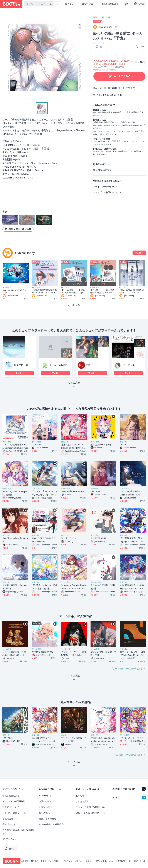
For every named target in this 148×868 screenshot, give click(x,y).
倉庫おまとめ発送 (48, 819)
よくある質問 (82, 801)
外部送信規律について (104, 861)
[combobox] (39, 4)
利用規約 (35, 861)
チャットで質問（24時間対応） (91, 807)
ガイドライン (67, 861)
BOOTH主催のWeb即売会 (51, 824)
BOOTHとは (87, 4)
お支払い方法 (103, 170)
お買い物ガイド (47, 801)
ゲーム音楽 (95, 287)
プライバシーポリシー (104, 187)
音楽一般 (106, 17)
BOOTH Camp (9, 839)
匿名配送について (11, 807)
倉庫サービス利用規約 (50, 861)
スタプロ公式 (21, 365)
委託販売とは (9, 824)
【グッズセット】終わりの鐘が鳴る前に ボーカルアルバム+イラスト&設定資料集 (102, 291)
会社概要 (25, 861)
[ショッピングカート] (126, 4)
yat (88, 365)
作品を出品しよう (110, 4)
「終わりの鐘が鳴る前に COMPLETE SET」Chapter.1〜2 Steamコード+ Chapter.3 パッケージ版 (45, 291)
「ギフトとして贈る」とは (109, 95)
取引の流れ (101, 164)
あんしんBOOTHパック (103, 131)
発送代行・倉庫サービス (14, 813)
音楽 (95, 17)
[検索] (51, 4)
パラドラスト (130, 365)
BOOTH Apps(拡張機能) (14, 801)
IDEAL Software (59, 365)
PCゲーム (7, 287)
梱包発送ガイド (10, 819)
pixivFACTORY (99, 151)
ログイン (69, 4)
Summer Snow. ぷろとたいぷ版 (15, 291)
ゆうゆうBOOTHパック (124, 131)
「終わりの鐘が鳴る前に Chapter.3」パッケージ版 (132, 291)
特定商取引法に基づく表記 (106, 181)
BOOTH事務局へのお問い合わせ (91, 813)
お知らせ (80, 796)
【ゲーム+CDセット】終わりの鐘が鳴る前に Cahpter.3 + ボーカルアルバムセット (74, 291)
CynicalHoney (25, 253)
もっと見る (74, 385)
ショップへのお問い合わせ (106, 192)
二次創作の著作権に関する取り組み (18, 832)
